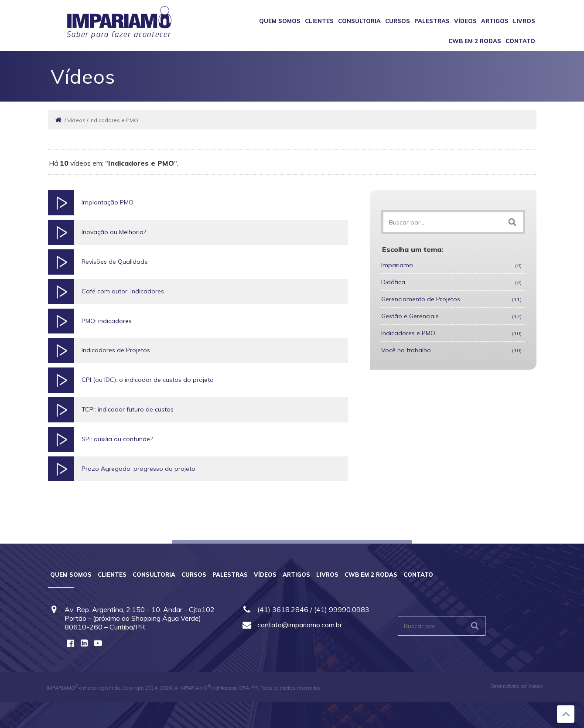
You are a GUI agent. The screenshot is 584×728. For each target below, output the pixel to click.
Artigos (495, 21)
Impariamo (451, 265)
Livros (524, 21)
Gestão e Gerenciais (451, 316)
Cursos (398, 21)
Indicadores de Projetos (116, 350)
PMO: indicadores (107, 321)
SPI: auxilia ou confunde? (117, 439)
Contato (520, 41)
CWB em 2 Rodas (475, 41)
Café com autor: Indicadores (123, 291)
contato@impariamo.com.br (300, 625)
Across (536, 686)
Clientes (319, 21)
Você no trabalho (451, 350)
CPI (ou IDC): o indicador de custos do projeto (148, 380)
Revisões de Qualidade (115, 262)
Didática (451, 282)
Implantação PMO (108, 202)
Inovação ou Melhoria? (114, 232)
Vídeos (465, 21)
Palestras (432, 21)
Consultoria (359, 21)
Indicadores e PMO (451, 333)
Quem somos (280, 21)
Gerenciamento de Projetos (451, 299)
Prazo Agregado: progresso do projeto (138, 469)
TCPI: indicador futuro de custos (128, 409)
